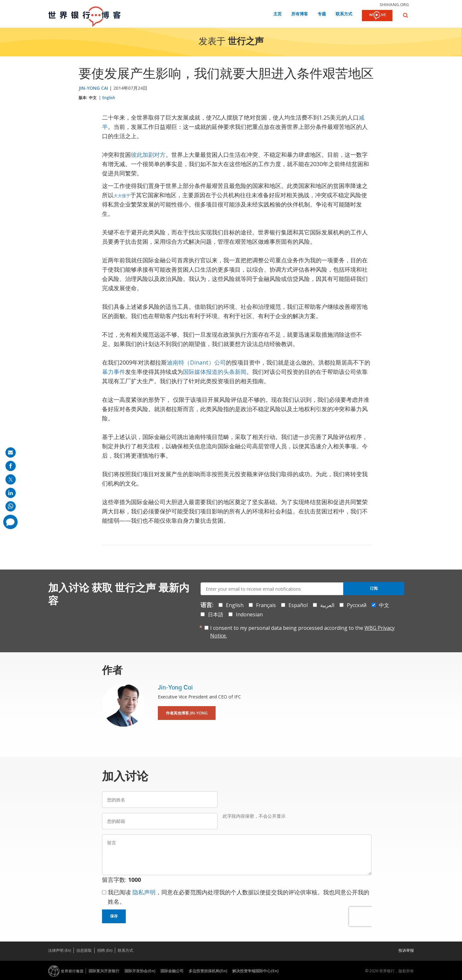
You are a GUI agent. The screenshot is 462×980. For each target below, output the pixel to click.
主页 (278, 14)
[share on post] (11, 479)
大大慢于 (122, 196)
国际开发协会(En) (140, 971)
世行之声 (246, 42)
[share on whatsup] (11, 506)
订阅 (374, 588)
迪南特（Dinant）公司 (196, 362)
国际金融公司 (172, 971)
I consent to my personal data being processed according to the (302, 632)
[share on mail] (11, 452)
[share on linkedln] (11, 493)
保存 (114, 916)
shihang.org (394, 4)
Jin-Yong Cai (93, 88)
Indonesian (249, 614)
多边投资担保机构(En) (208, 971)
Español (298, 605)
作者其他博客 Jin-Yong (187, 713)
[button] (406, 15)
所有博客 (300, 14)
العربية (327, 605)
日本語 (216, 614)
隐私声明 (144, 892)
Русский (357, 605)
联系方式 (344, 14)
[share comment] (10, 522)
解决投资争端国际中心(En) (255, 971)
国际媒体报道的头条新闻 (215, 372)
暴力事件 (114, 372)
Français (266, 605)
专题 (322, 14)
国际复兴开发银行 (104, 971)
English (109, 98)
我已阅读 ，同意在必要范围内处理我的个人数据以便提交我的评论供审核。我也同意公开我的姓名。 (239, 897)
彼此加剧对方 (148, 155)
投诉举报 (406, 950)
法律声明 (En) (60, 950)
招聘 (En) (105, 950)
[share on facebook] (11, 466)
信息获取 (84, 950)
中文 (93, 98)
